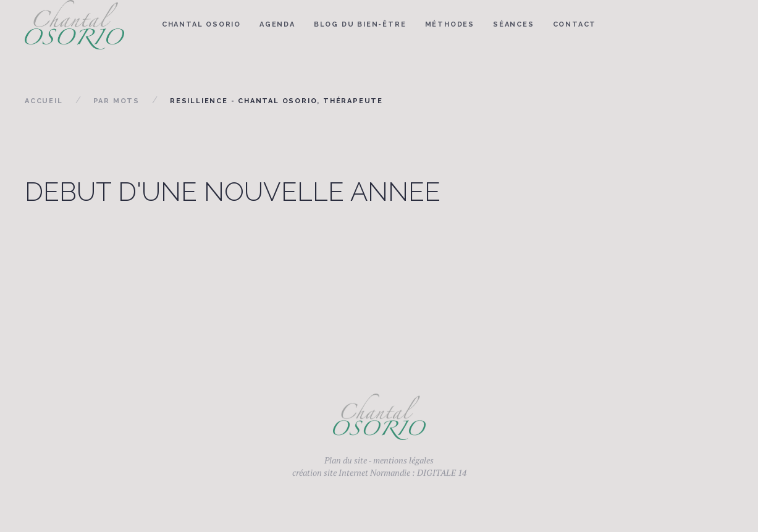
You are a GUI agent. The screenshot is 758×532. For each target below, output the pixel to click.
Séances (514, 24)
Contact (575, 24)
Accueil (44, 101)
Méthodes (450, 24)
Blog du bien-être (360, 24)
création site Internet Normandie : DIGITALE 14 (379, 475)
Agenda (277, 24)
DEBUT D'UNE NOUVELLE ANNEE (233, 192)
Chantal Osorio (201, 24)
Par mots (116, 101)
